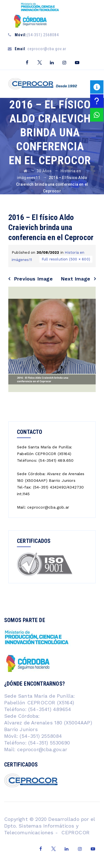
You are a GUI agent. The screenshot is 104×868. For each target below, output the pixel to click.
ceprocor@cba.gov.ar (42, 749)
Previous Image (33, 279)
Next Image (75, 279)
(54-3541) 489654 (50, 709)
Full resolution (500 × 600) (66, 259)
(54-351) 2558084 (40, 736)
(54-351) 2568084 (37, 35)
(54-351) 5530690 (48, 743)
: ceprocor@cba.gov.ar (40, 49)
